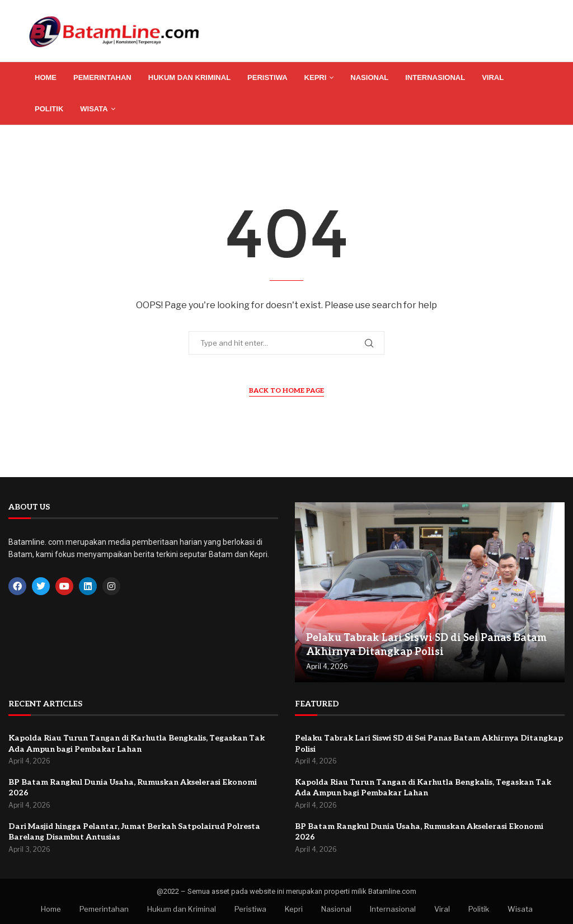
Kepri (316, 77)
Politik (49, 109)
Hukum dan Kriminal (189, 77)
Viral (493, 77)
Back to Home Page (286, 391)
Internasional (435, 77)
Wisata (94, 109)
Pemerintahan (102, 77)
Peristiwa (267, 77)
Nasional (369, 77)
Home (46, 77)
